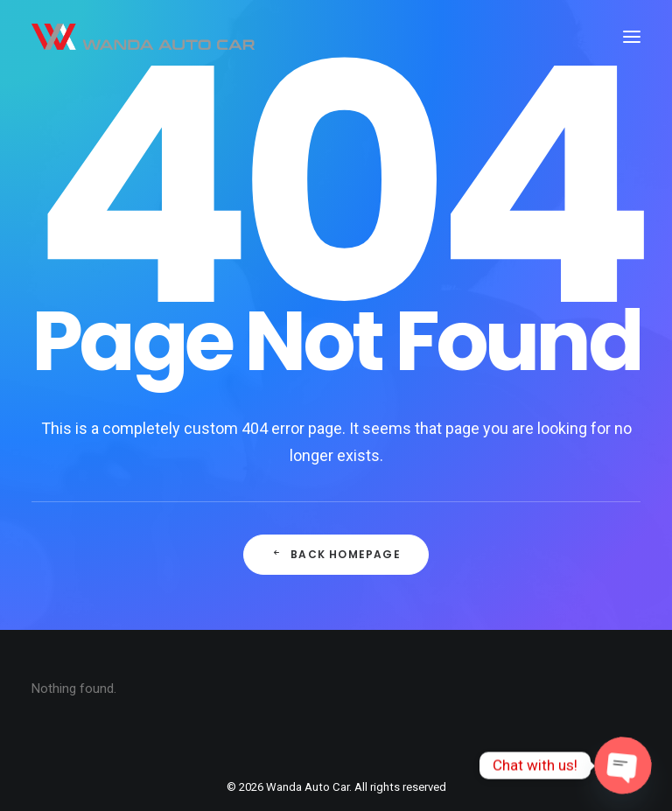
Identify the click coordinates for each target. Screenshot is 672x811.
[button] (632, 37)
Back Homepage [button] (336, 554)
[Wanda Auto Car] (143, 37)
